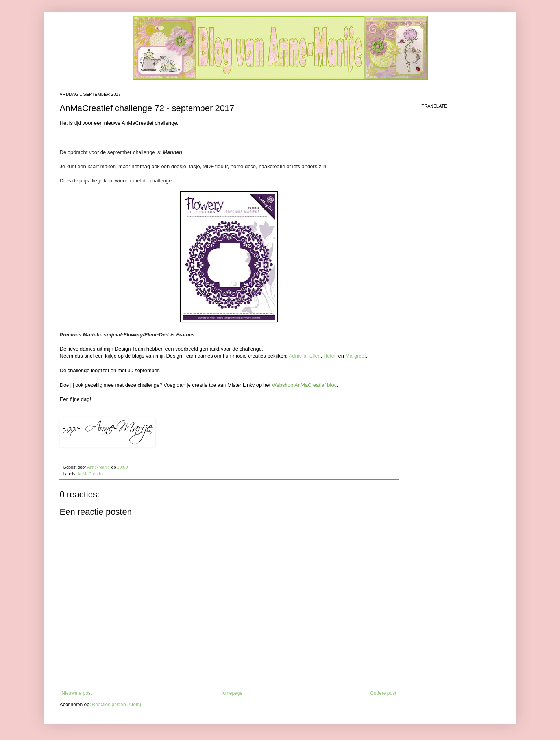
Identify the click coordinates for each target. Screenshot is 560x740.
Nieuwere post (77, 693)
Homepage (231, 693)
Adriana (298, 356)
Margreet (356, 356)
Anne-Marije (99, 467)
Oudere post (383, 693)
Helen (330, 356)
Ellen (315, 356)
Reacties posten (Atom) (117, 705)
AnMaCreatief (91, 474)
